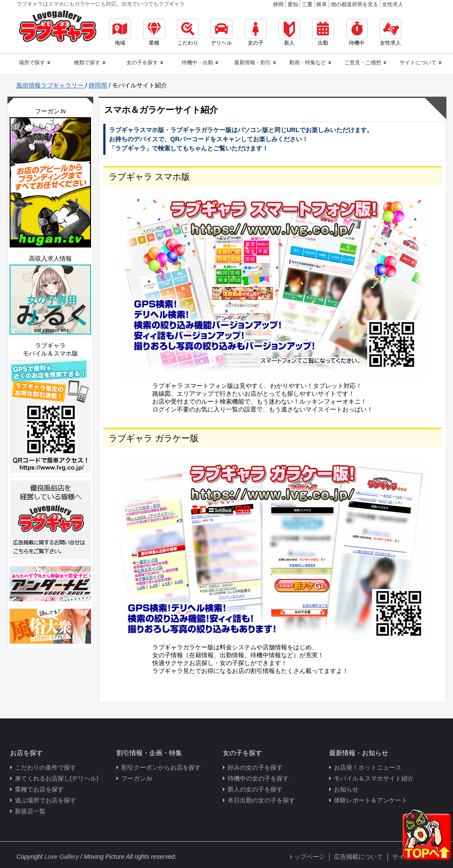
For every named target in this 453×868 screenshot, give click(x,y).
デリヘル (221, 32)
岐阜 (322, 4)
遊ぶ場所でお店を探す (46, 800)
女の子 (256, 32)
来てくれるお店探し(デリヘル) (57, 778)
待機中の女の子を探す (258, 778)
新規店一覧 (30, 811)
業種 (154, 32)
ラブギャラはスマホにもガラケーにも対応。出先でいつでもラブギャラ (101, 4)
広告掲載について (358, 857)
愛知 (293, 4)
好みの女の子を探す (255, 767)
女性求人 (393, 4)
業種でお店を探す (39, 789)
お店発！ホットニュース (368, 767)
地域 (120, 32)
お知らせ (346, 789)
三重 (307, 4)
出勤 (323, 32)
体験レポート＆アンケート (371, 800)
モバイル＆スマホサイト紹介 (374, 778)
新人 (289, 32)
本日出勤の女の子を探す (261, 800)
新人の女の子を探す (255, 789)
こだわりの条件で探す (46, 767)
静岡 (278, 4)
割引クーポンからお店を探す (161, 767)
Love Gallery (61, 857)
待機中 (357, 32)
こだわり (188, 32)
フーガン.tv (137, 778)
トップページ (306, 857)
